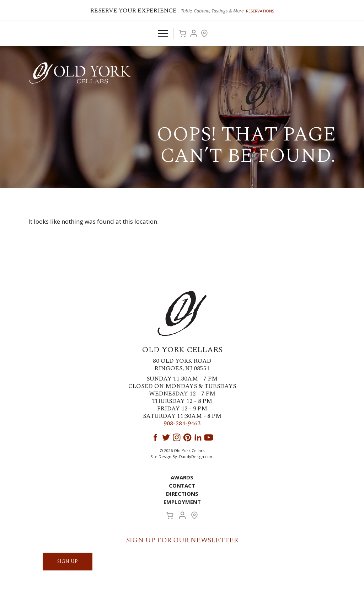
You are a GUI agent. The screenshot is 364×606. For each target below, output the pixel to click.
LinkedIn (198, 437)
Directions (182, 494)
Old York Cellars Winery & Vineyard (80, 73)
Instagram (177, 437)
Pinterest (187, 437)
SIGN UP (68, 561)
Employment (182, 502)
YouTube (209, 437)
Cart (182, 33)
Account (194, 33)
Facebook (155, 437)
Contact (182, 485)
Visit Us (204, 33)
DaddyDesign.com (196, 456)
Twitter (166, 437)
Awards (182, 477)
